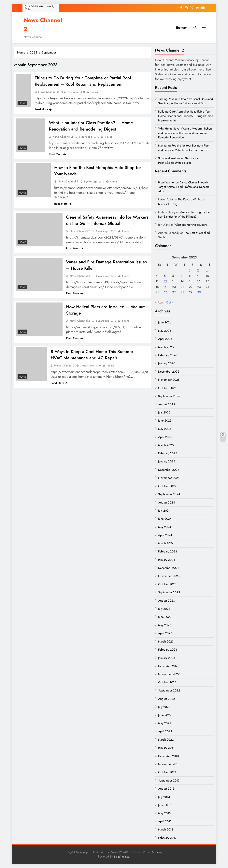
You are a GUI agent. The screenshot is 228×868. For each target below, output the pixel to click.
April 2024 (165, 535)
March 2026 (166, 347)
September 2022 (169, 690)
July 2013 (164, 797)
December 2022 (169, 666)
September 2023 (169, 592)
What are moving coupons (191, 225)
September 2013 (169, 781)
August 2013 (166, 789)
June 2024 (165, 519)
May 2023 (165, 625)
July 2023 (164, 609)
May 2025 (165, 429)
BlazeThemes (122, 857)
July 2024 (164, 511)
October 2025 (167, 388)
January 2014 (166, 748)
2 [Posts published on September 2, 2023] (198, 270)
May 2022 (165, 723)
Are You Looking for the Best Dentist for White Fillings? (184, 214)
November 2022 (169, 674)
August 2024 (167, 503)
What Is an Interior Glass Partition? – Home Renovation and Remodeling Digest (91, 126)
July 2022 (164, 707)
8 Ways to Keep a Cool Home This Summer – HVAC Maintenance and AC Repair (94, 355)
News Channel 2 (48, 92)
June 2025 (165, 421)
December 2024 (169, 470)
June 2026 (165, 322)
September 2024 (169, 494)
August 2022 (167, 699)
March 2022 (166, 740)
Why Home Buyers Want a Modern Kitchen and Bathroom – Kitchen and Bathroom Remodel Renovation (185, 133)
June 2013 (165, 805)
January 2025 (167, 461)
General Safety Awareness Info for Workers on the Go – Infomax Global (107, 220)
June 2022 (165, 715)
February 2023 (168, 650)
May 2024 (165, 527)
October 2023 (167, 584)
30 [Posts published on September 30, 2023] (199, 292)
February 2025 (168, 453)
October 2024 (167, 486)
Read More (43, 109)
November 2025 (169, 380)
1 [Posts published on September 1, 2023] (190, 270)
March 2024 (166, 543)
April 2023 (165, 633)
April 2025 (165, 437)
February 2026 (168, 355)
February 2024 (168, 551)
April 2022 (165, 731)
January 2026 (167, 363)
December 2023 (169, 568)
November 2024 (169, 478)
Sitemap (181, 28)
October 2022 (167, 682)
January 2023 (167, 658)
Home (22, 103)
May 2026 (165, 331)
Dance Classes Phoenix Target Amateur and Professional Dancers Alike (184, 187)
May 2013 (164, 813)
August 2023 (166, 601)
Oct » (170, 302)
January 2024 (167, 560)
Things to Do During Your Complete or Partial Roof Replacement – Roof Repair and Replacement (83, 81)
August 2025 (166, 404)
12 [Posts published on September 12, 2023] (165, 281)
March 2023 (166, 642)
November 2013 (169, 764)
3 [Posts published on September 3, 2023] (207, 270)
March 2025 (166, 445)
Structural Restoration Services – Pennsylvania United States (178, 160)
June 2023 (165, 617)
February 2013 (167, 838)
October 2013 (167, 772)
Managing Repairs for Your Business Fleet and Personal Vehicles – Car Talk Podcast (184, 148)
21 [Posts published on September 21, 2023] (182, 287)
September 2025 (169, 396)
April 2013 (165, 821)
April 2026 (165, 339)
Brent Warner (166, 182)
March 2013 (166, 829)
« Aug (159, 302)
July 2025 (164, 412)
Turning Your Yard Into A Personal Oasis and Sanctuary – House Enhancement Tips (186, 101)
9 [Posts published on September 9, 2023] (198, 276)
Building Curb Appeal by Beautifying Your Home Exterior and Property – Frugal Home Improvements (186, 116)
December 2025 (169, 372)
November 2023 (169, 576)
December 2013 (168, 756)
